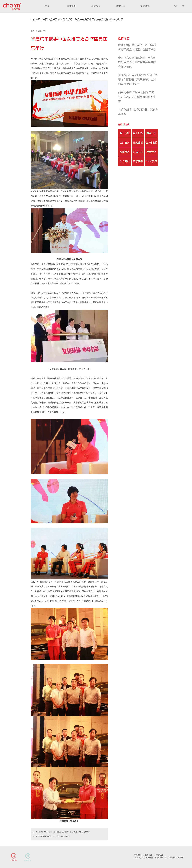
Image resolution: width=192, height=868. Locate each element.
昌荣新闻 (67, 20)
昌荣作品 (148, 855)
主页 (45, 20)
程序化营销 (151, 143)
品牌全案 (125, 143)
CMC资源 (151, 161)
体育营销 (125, 161)
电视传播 (138, 133)
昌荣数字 (28, 861)
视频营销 (125, 152)
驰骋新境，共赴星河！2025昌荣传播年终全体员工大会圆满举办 (64, 832)
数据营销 (138, 143)
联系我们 (138, 855)
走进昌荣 (55, 20)
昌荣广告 (13, 860)
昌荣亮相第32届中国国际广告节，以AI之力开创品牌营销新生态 (137, 97)
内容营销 (151, 133)
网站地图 (159, 855)
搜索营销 (151, 152)
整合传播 (125, 133)
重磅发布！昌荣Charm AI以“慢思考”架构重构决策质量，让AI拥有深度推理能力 (138, 80)
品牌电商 (138, 152)
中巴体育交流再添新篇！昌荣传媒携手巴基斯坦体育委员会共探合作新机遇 (137, 62)
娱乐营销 (138, 161)
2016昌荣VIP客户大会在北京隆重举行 (54, 836)
